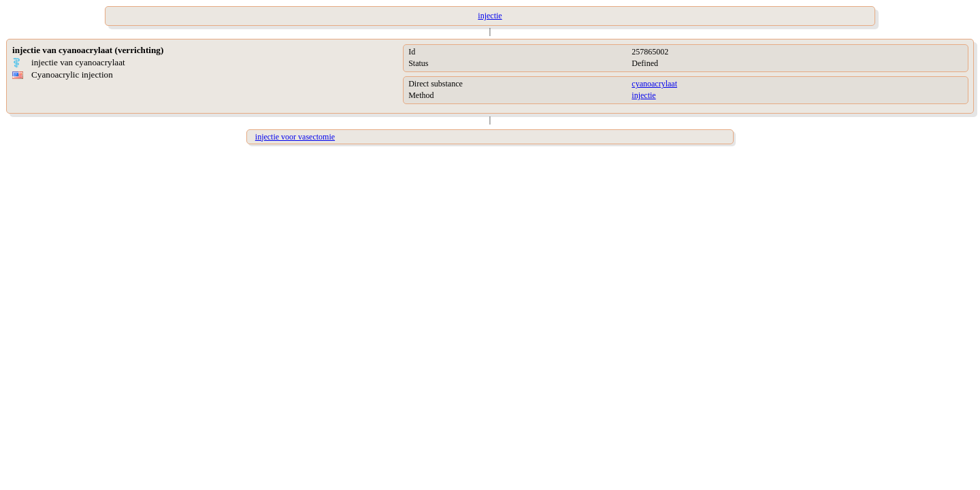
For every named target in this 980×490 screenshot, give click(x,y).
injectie (643, 95)
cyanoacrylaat (654, 84)
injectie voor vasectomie (295, 137)
